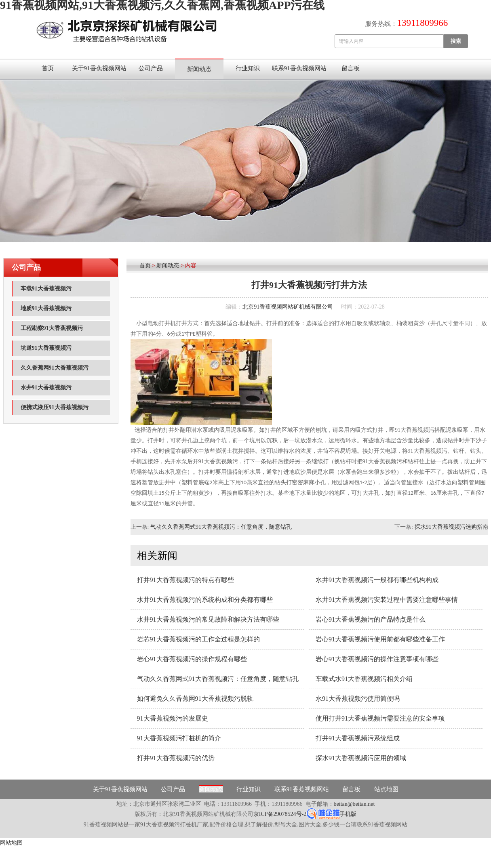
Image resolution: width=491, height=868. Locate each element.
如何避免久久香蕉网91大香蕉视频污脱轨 (195, 699)
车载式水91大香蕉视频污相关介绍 (364, 679)
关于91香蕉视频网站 (99, 68)
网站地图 (11, 843)
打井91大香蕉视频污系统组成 (358, 738)
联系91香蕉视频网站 (299, 68)
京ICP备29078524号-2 (280, 814)
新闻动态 (199, 69)
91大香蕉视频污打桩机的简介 (179, 738)
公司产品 (151, 68)
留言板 (351, 68)
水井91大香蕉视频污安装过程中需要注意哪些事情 (387, 600)
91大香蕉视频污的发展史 (173, 718)
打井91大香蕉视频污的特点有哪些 (185, 580)
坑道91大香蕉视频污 (46, 348)
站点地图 (386, 789)
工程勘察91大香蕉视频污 (52, 328)
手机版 (348, 814)
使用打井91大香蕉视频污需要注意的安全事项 (380, 718)
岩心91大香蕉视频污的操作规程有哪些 (192, 659)
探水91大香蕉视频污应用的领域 (361, 758)
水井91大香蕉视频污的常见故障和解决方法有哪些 (208, 619)
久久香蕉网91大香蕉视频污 (55, 368)
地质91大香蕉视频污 (46, 308)
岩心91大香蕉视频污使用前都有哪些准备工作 (380, 639)
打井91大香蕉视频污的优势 (176, 758)
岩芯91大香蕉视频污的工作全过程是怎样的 (198, 639)
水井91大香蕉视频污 (46, 388)
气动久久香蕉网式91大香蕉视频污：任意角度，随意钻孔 (221, 527)
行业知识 (248, 68)
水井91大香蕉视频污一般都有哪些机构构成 (377, 580)
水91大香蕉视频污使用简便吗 (358, 699)
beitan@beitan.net (354, 804)
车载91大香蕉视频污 (46, 289)
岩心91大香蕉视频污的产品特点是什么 (371, 619)
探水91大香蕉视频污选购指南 (451, 527)
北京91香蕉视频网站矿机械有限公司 (288, 307)
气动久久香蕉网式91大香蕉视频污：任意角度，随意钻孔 (218, 679)
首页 (48, 68)
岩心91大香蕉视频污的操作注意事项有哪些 (377, 659)
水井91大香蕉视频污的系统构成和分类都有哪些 (205, 600)
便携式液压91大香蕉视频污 (55, 407)
